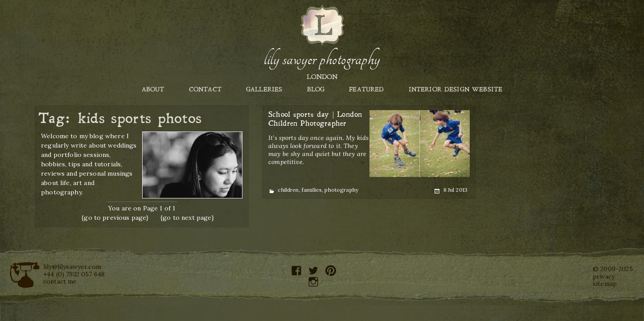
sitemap (605, 284)
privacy (604, 276)
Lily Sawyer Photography (322, 59)
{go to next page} (187, 218)
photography (341, 190)
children (288, 190)
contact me (60, 281)
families (312, 190)
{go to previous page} (115, 218)
